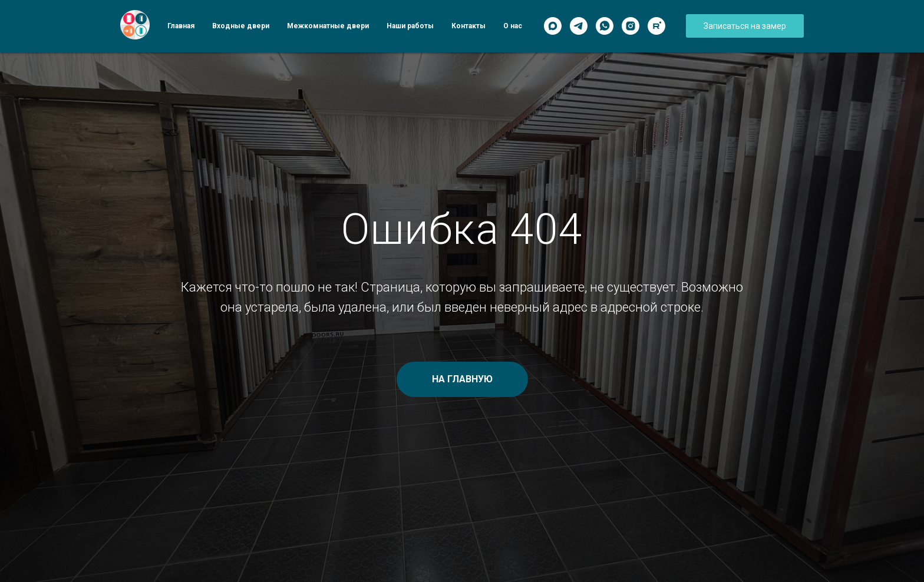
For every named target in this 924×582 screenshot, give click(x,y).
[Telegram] (579, 26)
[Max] (553, 26)
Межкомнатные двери (328, 26)
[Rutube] (656, 26)
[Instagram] (631, 26)
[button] (745, 26)
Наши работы (410, 26)
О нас (513, 26)
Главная (181, 26)
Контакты (468, 26)
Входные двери (241, 26)
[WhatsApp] (605, 26)
